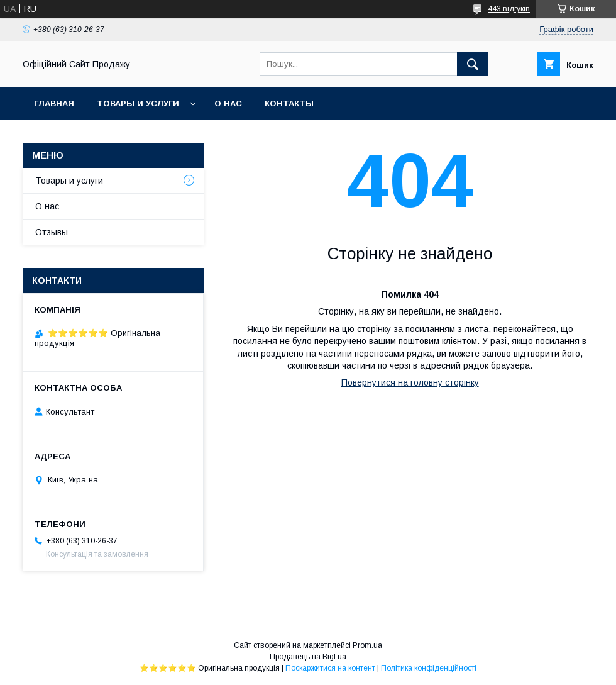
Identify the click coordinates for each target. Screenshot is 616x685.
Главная (54, 103)
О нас (228, 103)
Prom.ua (367, 645)
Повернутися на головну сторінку (410, 382)
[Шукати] (473, 64)
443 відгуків (509, 9)
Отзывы (52, 232)
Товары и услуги (138, 103)
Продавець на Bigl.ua (308, 657)
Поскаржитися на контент (330, 668)
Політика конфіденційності (429, 668)
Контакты (289, 103)
